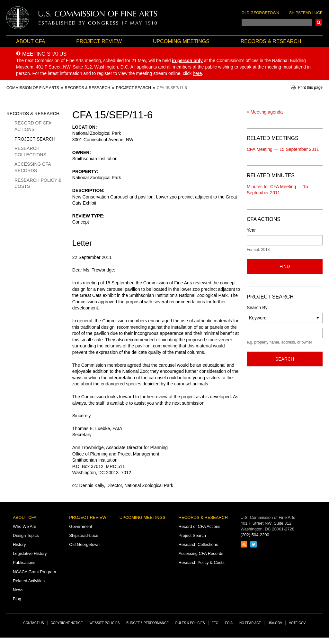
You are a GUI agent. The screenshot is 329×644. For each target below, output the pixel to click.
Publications (24, 562)
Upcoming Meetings (181, 41)
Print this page (310, 88)
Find (285, 266)
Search (319, 23)
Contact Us (34, 623)
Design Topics (26, 535)
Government (81, 526)
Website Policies (104, 623)
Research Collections (30, 152)
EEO (215, 623)
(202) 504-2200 (255, 535)
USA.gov (275, 623)
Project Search (35, 139)
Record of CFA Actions (33, 126)
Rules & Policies (190, 623)
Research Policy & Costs (38, 183)
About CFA (31, 41)
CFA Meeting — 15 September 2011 (283, 149)
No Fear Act (250, 623)
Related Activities (29, 581)
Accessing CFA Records (33, 167)
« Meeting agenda (265, 112)
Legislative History (30, 553)
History (19, 544)
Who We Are (25, 526)
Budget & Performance (147, 623)
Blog (17, 599)
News (18, 590)
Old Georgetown (260, 13)
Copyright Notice (67, 623)
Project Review (99, 41)
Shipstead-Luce (306, 13)
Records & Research (271, 41)
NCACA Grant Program (34, 572)
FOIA (229, 623)
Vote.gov (297, 623)
